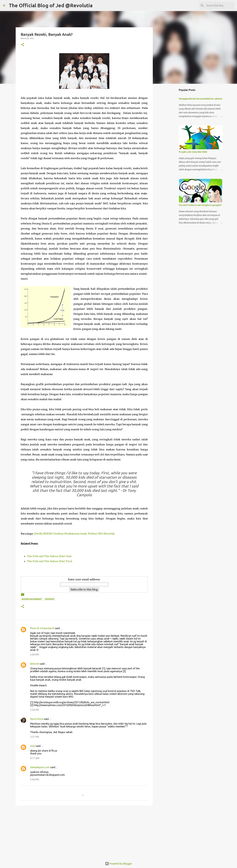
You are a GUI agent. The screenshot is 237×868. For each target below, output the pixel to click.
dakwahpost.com (40, 767)
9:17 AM (35, 758)
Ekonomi (50, 599)
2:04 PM (35, 655)
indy (33, 746)
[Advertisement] (84, 832)
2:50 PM (35, 710)
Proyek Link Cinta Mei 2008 (193, 152)
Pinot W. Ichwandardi (42, 628)
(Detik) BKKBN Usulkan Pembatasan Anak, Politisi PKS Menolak (74, 534)
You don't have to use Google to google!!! (200, 205)
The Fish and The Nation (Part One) (49, 556)
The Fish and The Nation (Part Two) (50, 561)
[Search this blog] (218, 5)
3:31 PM (35, 737)
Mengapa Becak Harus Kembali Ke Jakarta (200, 99)
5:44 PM (35, 779)
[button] (23, 45)
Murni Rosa (37, 719)
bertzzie (35, 664)
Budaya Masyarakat (32, 599)
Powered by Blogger (119, 864)
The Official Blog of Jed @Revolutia (51, 5)
